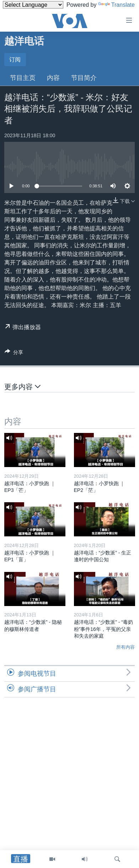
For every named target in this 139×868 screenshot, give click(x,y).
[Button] (14, 353)
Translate (116, 5)
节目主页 (23, 78)
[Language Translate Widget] (33, 5)
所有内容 (125, 647)
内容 (53, 78)
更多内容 (22, 386)
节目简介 (84, 78)
